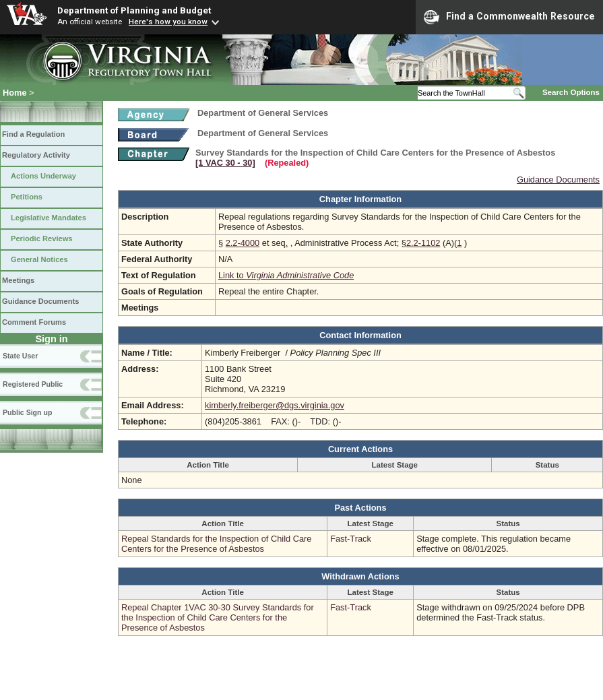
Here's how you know (168, 22)
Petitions (27, 197)
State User (20, 356)
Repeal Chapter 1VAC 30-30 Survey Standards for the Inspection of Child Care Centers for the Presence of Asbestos (218, 617)
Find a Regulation (33, 134)
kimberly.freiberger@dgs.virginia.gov (275, 405)
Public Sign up (27, 412)
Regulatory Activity (36, 155)
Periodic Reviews (42, 238)
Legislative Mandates (49, 218)
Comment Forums (34, 322)
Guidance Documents (40, 301)
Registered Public (33, 384)
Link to (286, 275)
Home (15, 93)
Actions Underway (43, 176)
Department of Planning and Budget (134, 10)
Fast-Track (351, 539)
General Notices (39, 259)
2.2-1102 (423, 243)
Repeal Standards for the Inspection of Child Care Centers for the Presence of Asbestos (216, 544)
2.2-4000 (243, 243)
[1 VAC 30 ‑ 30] (225, 163)
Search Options (571, 92)
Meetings (18, 280)
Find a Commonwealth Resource (509, 17)
